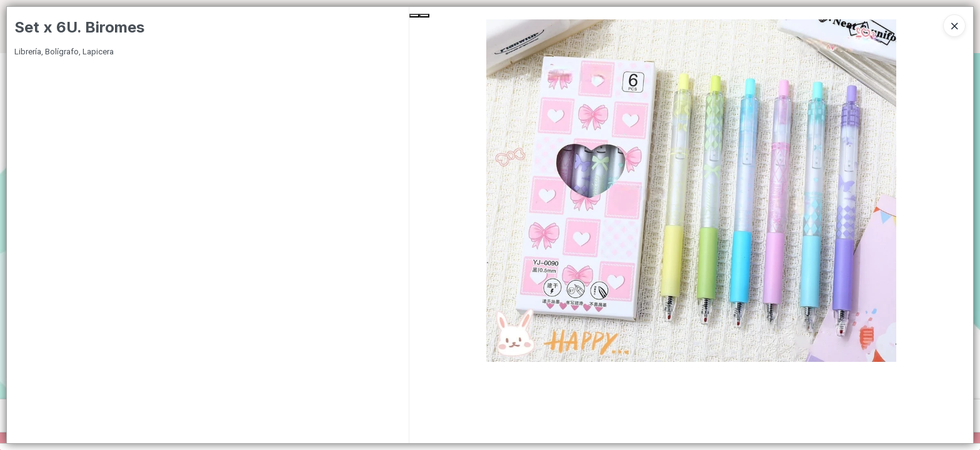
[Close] (954, 26)
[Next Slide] (424, 16)
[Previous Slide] (414, 16)
